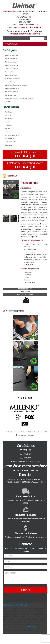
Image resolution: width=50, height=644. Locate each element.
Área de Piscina (10, 139)
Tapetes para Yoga (11, 95)
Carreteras (8, 145)
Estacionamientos (11, 142)
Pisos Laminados (10, 72)
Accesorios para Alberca (12, 79)
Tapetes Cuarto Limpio (12, 89)
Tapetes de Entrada (11, 59)
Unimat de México (11, 605)
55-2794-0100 (25, 17)
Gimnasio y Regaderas (12, 135)
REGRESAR (12, 176)
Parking (7, 102)
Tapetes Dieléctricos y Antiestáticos (16, 85)
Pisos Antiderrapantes (12, 82)
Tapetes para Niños (11, 75)
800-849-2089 (25, 22)
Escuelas (8, 132)
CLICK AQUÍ (25, 156)
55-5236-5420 (25, 20)
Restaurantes (9, 119)
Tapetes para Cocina (11, 65)
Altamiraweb (30, 435)
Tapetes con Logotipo (12, 55)
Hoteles (8, 122)
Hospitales (8, 125)
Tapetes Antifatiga (11, 62)
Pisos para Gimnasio (11, 69)
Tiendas (8, 129)
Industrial (8, 115)
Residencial (9, 112)
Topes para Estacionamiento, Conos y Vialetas (19, 98)
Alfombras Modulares (12, 92)
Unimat (24, 605)
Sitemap (32, 627)
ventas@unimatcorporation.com (25, 25)
